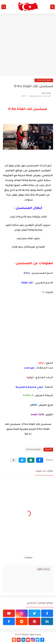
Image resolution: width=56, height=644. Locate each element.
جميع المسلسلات (44, 80)
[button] (40, 460)
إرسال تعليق (43, 569)
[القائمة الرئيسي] (52, 7)
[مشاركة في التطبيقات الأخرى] (13, 460)
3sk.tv (17, 635)
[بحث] (4, 7)
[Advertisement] (28, 45)
